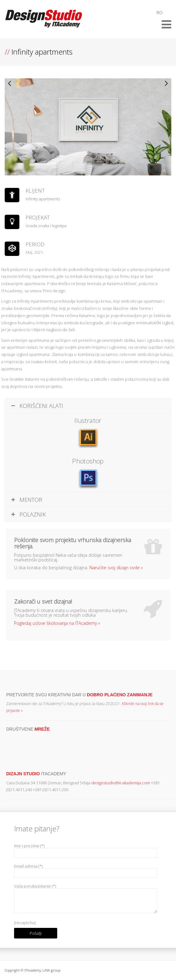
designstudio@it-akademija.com (121, 783)
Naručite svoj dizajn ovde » (116, 568)
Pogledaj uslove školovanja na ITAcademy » (57, 623)
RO (160, 12)
